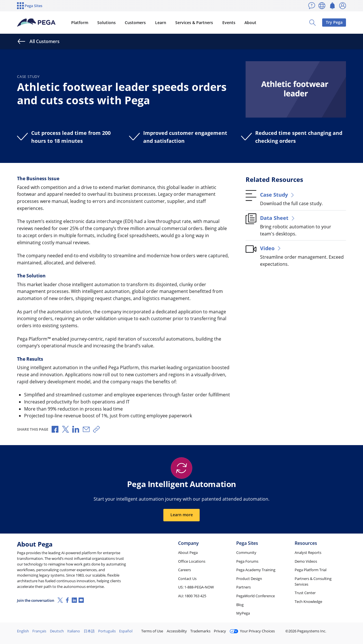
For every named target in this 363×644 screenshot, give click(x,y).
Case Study (278, 195)
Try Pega (334, 22)
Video (271, 248)
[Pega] (37, 23)
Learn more (182, 515)
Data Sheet (278, 218)
